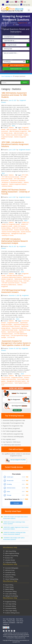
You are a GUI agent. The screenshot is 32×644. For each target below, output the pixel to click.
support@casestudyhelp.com (11, 5)
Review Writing (8, 577)
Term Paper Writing (10, 604)
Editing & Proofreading (11, 596)
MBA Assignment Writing (11, 553)
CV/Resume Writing (10, 562)
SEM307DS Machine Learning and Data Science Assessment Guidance (14, 533)
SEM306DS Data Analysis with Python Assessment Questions (14, 539)
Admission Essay (9, 570)
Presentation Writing (10, 591)
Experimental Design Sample (10, 330)
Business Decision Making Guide (11, 232)
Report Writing (8, 585)
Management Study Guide (19, 233)
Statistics (11, 127)
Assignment (25, 295)
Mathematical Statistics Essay (14, 281)
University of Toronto (8, 235)
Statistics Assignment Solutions (18, 184)
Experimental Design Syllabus (16, 332)
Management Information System (16, 381)
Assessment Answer (7, 230)
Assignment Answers (25, 150)
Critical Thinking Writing (11, 579)
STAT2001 (26, 281)
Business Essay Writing (11, 555)
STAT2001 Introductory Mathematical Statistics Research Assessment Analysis (15, 241)
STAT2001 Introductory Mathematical (14, 284)
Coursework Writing (10, 608)
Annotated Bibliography (11, 568)
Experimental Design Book (21, 324)
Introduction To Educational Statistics (12, 182)
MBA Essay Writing (10, 551)
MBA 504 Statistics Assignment (18, 131)
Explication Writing (9, 575)
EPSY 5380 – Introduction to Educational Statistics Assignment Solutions (15, 144)
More (14, 126)
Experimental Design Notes (19, 328)
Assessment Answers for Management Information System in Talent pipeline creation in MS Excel (16, 343)
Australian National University (15, 275)
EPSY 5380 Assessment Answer (10, 177)
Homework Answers (7, 334)
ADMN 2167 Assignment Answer (11, 224)
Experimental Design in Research (11, 326)
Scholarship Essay (9, 572)
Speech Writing (8, 589)
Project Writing (8, 587)
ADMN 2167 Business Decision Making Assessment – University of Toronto (15, 192)
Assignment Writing (10, 602)
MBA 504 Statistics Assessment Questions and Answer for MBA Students (14, 95)
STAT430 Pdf (11, 337)
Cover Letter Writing (10, 594)
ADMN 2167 (25, 222)
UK (17, 2)
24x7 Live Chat (25, 5)
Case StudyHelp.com (7, 76)
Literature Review (9, 560)
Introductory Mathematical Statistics (12, 277)
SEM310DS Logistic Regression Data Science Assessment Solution (16, 528)
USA (23, 2)
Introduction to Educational (18, 180)
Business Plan (8, 558)
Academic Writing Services (12, 613)
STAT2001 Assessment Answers (11, 283)
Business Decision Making (21, 230)
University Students (7, 186)
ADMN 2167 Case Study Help (20, 228)
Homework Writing (9, 606)
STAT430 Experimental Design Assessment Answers (14, 291)
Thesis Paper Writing (10, 611)
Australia (10, 2)
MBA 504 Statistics (12, 129)
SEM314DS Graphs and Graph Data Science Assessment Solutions (15, 518)
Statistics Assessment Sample (14, 135)
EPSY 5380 (25, 175)
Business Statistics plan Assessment (15, 378)
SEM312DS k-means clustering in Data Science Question (14, 523)
